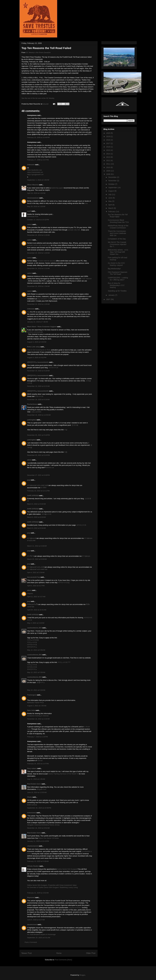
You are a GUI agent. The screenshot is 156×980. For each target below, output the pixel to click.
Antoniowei (32, 813)
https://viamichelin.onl (35, 172)
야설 (66, 430)
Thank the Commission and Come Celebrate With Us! (117, 233)
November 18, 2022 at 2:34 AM (38, 719)
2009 (108, 171)
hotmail (40, 760)
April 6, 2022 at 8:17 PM (36, 586)
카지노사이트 (32, 642)
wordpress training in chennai (38, 716)
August (111, 191)
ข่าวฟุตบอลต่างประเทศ (35, 567)
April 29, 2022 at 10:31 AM (37, 610)
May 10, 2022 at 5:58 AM (36, 650)
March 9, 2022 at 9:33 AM (37, 504)
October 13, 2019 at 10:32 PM (38, 220)
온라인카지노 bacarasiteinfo (38, 362)
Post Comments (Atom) (63, 960)
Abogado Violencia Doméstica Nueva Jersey (43, 825)
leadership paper (57, 188)
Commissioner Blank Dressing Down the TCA (118, 221)
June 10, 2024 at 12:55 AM (37, 792)
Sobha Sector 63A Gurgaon (67, 869)
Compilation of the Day (117, 239)
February (112, 212)
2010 (108, 167)
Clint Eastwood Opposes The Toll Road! (117, 273)
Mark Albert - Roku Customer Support (42, 327)
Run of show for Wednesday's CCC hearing (116, 285)
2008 (108, 174)
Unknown (31, 165)
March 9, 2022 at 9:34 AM (37, 528)
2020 (108, 133)
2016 (108, 147)
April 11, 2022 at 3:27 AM (36, 597)
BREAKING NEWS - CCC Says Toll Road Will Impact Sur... (118, 252)
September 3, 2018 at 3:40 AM (38, 180)
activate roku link (74, 230)
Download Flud (33, 216)
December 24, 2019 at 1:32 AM (38, 268)
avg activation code (44, 299)
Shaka (30, 797)
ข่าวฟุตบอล (31, 538)
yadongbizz (32, 420)
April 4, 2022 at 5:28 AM (36, 572)
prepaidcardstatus (75, 908)
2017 (108, 143)
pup (29, 480)
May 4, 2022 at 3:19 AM (36, 623)
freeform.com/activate (35, 332)
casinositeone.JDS (35, 628)
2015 (108, 150)
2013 (108, 157)
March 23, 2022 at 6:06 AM (37, 559)
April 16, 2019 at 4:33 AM (36, 193)
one (86, 203)
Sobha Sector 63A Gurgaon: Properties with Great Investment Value (52, 885)
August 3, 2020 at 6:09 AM (37, 342)
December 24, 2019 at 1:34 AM (38, 286)
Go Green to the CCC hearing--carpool (116, 264)
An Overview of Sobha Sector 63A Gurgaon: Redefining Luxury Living (52, 887)
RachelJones (32, 404)
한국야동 (75, 425)
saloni (30, 224)
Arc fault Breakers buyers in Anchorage (41, 934)
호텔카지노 (41, 682)
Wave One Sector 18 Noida (49, 838)
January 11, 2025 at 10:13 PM (38, 841)
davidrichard (32, 925)
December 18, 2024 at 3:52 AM (38, 828)
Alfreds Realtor (33, 866)
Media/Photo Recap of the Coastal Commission (118, 227)
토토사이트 (39, 396)
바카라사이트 (53, 368)
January (112, 295)
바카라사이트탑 (64, 583)
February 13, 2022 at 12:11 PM (38, 491)
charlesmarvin (33, 846)
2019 (108, 136)
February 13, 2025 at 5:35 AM (38, 861)
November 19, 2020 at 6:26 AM (38, 400)
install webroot (86, 279)
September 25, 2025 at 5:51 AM (39, 938)
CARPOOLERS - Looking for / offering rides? (118, 279)
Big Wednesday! (114, 269)
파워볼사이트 (47, 514)
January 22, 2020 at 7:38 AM (38, 322)
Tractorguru (32, 695)
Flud (29, 312)
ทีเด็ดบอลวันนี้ (32, 604)
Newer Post (27, 953)
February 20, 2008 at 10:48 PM (38, 137)
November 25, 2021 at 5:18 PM (39, 435)
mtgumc (30, 593)
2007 (108, 299)
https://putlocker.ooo (35, 170)
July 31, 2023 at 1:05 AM (36, 779)
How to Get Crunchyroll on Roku (39, 350)
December (113, 177)
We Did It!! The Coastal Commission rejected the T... (117, 244)
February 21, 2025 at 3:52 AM (38, 893)
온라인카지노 (32, 647)
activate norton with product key (39, 245)
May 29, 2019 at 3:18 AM (36, 206)
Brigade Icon (42, 789)
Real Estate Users (34, 784)
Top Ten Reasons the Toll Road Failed (118, 216)
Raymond (31, 897)
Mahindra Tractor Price (36, 703)
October (112, 184)
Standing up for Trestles (117, 291)
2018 (108, 140)
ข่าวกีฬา (44, 488)
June (110, 198)
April (110, 205)
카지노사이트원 (33, 640)
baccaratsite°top (34, 577)
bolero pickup (32, 805)
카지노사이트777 (64, 662)
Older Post (91, 953)
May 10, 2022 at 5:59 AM (36, 690)
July (110, 194)
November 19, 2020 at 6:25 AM (38, 386)
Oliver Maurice (33, 185)
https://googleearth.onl (35, 175)
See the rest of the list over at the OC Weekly (38, 98)
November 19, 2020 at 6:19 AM (38, 371)
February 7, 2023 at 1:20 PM (38, 737)
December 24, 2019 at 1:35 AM (38, 304)
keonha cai (50, 468)
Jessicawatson (33, 198)
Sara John (31, 710)
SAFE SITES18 (33, 496)
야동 (66, 452)
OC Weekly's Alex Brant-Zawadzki (38, 52)
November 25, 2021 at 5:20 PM (39, 455)
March (111, 208)
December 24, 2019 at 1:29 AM (38, 235)
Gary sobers (32, 768)
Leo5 (29, 211)
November (113, 181)
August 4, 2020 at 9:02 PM (37, 358)
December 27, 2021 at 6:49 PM (39, 475)
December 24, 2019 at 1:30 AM (38, 253)
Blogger (82, 975)
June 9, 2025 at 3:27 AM (36, 920)
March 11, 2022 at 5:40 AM (37, 546)
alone (29, 460)
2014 (108, 154)
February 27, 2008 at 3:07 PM (38, 160)
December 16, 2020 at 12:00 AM (39, 415)
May (110, 201)
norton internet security (47, 261)
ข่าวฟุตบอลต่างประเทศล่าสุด (37, 485)
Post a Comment (31, 942)
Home (59, 953)
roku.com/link (37, 412)
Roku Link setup (34, 347)
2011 (108, 164)
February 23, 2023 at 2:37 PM (38, 764)
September (113, 188)
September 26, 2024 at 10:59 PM (39, 808)
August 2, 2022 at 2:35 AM (37, 706)
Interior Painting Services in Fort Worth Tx (63, 774)
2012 (108, 161)
